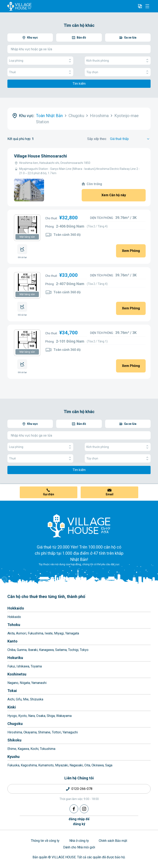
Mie (26, 699)
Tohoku (14, 625)
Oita (87, 765)
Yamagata (72, 633)
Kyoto (23, 716)
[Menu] (147, 6)
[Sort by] (130, 139)
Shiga (51, 716)
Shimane (44, 732)
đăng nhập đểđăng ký (79, 822)
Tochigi (73, 650)
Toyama (36, 666)
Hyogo (12, 716)
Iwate (49, 633)
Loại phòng (40, 61)
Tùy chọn (118, 72)
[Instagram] (84, 809)
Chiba (11, 650)
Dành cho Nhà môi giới (79, 847)
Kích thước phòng (118, 61)
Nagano (13, 683)
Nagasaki (76, 765)
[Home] (79, 526)
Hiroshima (15, 732)
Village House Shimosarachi (40, 156)
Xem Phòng (131, 251)
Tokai (12, 691)
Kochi (34, 749)
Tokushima (48, 749)
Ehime (12, 749)
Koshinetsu (17, 674)
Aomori (21, 633)
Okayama (30, 732)
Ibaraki (33, 650)
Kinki (12, 707)
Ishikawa (23, 666)
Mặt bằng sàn (27, 237)
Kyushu (13, 757)
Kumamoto (46, 765)
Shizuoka (37, 699)
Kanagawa (46, 650)
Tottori (56, 732)
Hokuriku (15, 658)
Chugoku (15, 724)
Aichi (11, 699)
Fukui (11, 666)
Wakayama (64, 716)
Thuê (40, 72)
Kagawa (23, 749)
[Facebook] (74, 809)
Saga (109, 765)
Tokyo (84, 650)
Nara (31, 716)
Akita (11, 633)
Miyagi (59, 633)
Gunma (22, 650)
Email (110, 494)
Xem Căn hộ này (114, 195)
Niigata (25, 683)
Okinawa (98, 765)
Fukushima (35, 633)
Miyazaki (62, 765)
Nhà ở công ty (79, 841)
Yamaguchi (70, 732)
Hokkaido (16, 608)
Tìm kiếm (79, 84)
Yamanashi (39, 683)
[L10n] (140, 6)
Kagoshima (29, 765)
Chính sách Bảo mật (113, 841)
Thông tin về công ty (45, 841)
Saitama (61, 650)
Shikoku (14, 740)
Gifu (19, 699)
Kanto (12, 641)
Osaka (41, 716)
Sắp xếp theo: (97, 139)
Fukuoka (13, 765)
